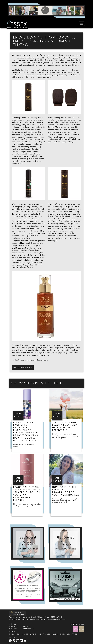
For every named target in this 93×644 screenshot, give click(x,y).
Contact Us (14, 627)
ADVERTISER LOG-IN (77, 624)
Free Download (29, 629)
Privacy (12, 631)
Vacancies (13, 629)
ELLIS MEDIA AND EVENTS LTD (34, 634)
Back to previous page (23, 367)
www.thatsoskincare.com (37, 360)
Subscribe (26, 627)
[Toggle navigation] (82, 24)
